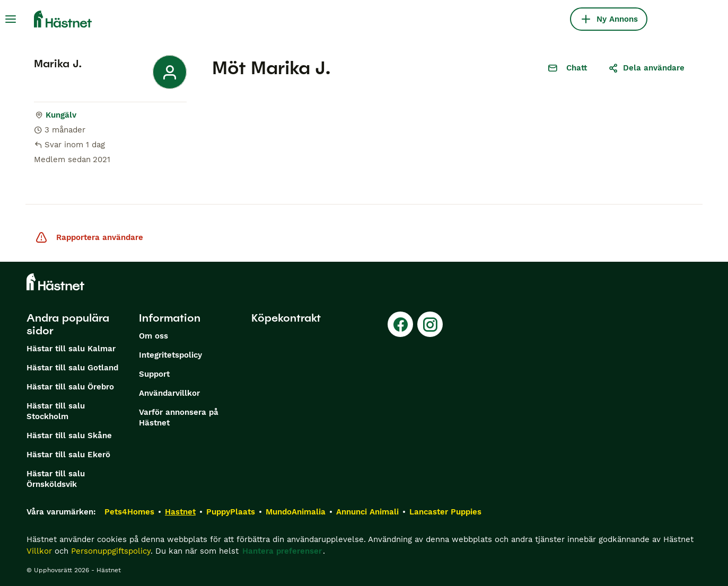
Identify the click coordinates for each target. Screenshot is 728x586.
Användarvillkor (169, 393)
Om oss (154, 336)
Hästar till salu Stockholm (56, 411)
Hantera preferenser (282, 551)
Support (154, 374)
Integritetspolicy (170, 355)
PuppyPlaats (231, 512)
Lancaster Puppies (445, 512)
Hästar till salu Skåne (69, 436)
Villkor (39, 551)
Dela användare (646, 68)
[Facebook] (400, 324)
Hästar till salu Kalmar (71, 349)
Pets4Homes (129, 512)
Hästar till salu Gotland (72, 368)
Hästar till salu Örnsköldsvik (56, 479)
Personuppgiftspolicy (111, 551)
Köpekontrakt (286, 318)
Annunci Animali (367, 512)
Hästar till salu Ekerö (68, 455)
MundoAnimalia (296, 512)
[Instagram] (430, 324)
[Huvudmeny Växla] (11, 19)
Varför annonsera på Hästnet (179, 418)
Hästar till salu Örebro (70, 387)
